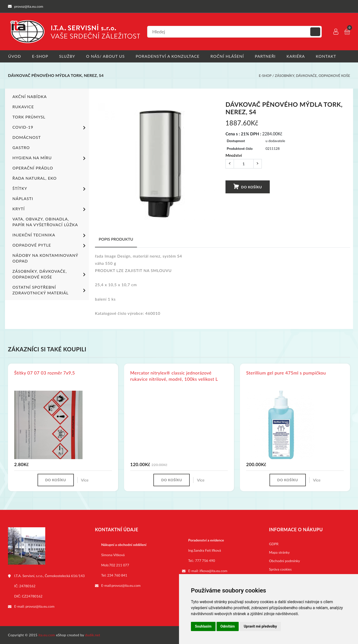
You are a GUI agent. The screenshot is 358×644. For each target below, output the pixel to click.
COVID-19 (50, 128)
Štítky (50, 189)
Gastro (21, 147)
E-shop (40, 56)
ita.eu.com (47, 635)
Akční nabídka (30, 96)
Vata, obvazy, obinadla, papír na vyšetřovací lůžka (45, 222)
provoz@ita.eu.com (40, 606)
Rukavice (23, 107)
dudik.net (93, 635)
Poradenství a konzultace (168, 56)
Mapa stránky (279, 552)
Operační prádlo (33, 168)
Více (85, 480)
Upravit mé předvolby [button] (260, 626)
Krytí (50, 209)
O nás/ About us (106, 56)
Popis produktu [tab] (116, 239)
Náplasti (23, 198)
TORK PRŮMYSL (29, 117)
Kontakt (328, 56)
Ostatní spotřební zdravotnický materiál (50, 290)
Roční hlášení (228, 56)
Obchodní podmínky (285, 561)
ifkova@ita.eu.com (214, 571)
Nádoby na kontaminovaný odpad (45, 258)
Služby (67, 56)
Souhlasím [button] (203, 626)
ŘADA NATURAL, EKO (35, 178)
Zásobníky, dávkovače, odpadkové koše (312, 76)
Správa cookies (280, 569)
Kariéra (297, 56)
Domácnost (27, 137)
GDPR (274, 544)
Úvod (14, 56)
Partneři (267, 56)
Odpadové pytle (50, 246)
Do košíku (247, 187)
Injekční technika (50, 235)
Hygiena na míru (50, 158)
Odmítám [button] (228, 626)
